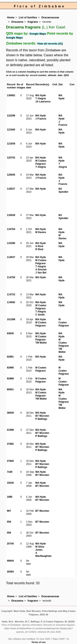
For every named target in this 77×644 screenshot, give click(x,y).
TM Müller (41, 343)
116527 (11, 189)
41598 (10, 430)
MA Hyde (41, 95)
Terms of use (38, 642)
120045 (11, 175)
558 (9, 533)
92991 (10, 357)
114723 (11, 294)
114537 (11, 257)
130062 (11, 95)
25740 (10, 544)
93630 (10, 333)
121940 (11, 130)
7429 (10, 472)
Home (11, 17)
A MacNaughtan (43, 554)
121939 (11, 144)
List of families (28, 17)
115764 (11, 229)
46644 (10, 561)
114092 (11, 302)
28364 (10, 572)
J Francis (41, 119)
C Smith (40, 315)
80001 (10, 389)
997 (9, 511)
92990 (10, 368)
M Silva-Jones (40, 548)
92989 (10, 379)
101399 (11, 319)
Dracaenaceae (50, 17)
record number (38, 75)
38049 (10, 413)
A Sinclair (41, 270)
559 (9, 522)
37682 (10, 444)
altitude (52, 75)
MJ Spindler (63, 190)
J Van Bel (41, 273)
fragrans (33, 22)
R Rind (39, 249)
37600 (10, 461)
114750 (11, 277)
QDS (66, 75)
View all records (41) (50, 44)
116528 (11, 215)
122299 (11, 116)
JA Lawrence (43, 102)
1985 (10, 497)
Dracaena (17, 22)
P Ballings (41, 419)
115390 (11, 243)
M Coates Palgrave (41, 162)
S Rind (39, 246)
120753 (11, 158)
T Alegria (41, 99)
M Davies (41, 232)
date (60, 75)
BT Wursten (42, 416)
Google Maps (38, 34)
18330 (10, 483)
